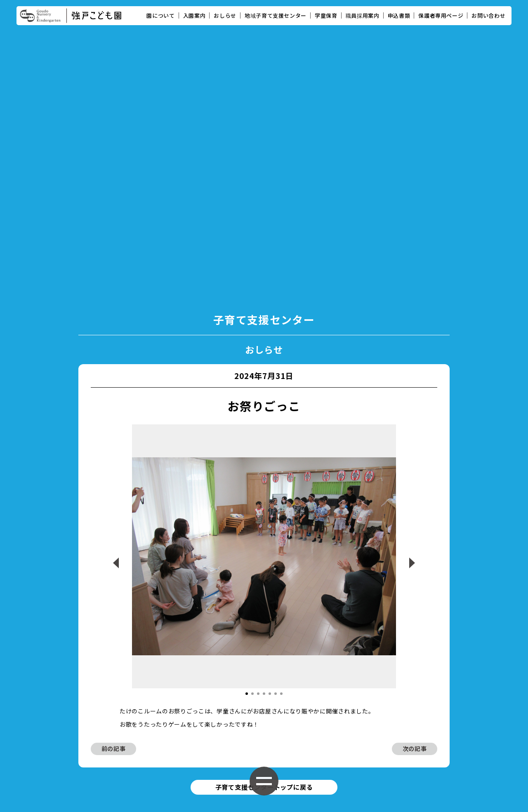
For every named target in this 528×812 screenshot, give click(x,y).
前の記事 (114, 579)
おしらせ (225, 15)
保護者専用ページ (441, 15)
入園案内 (194, 15)
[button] (247, 524)
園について (160, 15)
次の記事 (415, 579)
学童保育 (326, 15)
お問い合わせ (488, 15)
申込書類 (399, 15)
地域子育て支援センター (276, 15)
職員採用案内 (363, 15)
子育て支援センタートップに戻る (264, 618)
